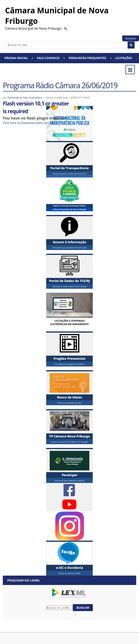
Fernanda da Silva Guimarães (25, 97)
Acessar (131, 38)
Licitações (124, 58)
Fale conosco (48, 58)
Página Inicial (16, 58)
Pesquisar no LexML (24, 580)
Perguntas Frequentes (87, 58)
